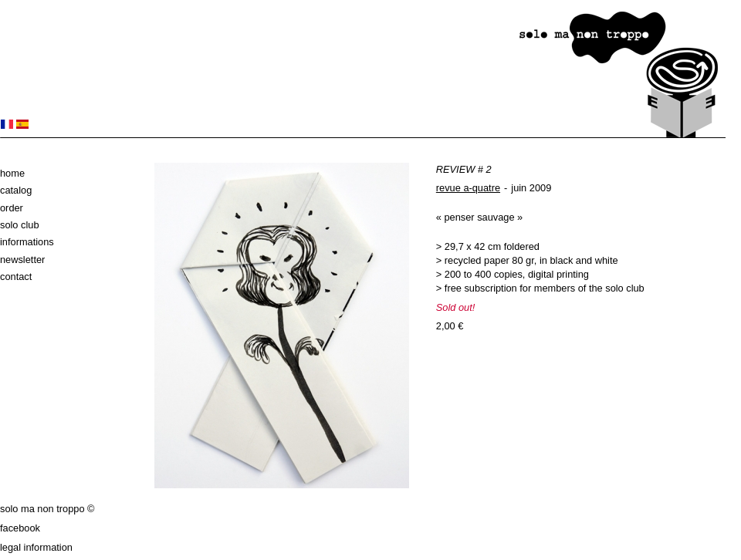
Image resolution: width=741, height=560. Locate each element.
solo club (20, 225)
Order (12, 208)
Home (12, 173)
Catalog (16, 190)
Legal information (36, 547)
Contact (16, 277)
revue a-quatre (468, 188)
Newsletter (22, 260)
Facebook (20, 528)
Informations (27, 242)
